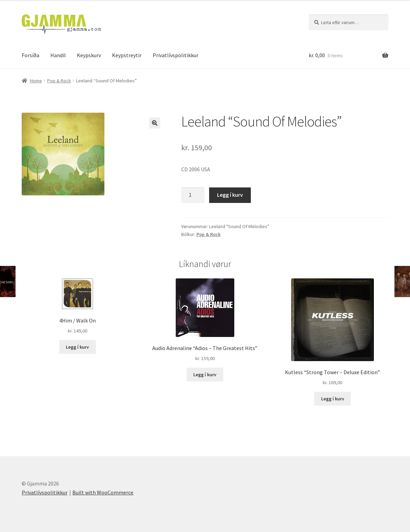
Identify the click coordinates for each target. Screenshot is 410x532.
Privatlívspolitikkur (176, 55)
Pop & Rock (59, 81)
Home (36, 81)
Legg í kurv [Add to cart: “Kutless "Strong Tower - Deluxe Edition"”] (333, 399)
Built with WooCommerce (103, 492)
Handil (58, 55)
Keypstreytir (127, 55)
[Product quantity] (193, 195)
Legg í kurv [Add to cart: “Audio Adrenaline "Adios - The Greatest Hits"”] (205, 375)
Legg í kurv (230, 195)
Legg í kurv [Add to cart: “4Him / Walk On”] (77, 347)
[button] (155, 123)
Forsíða (30, 55)
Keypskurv (89, 55)
